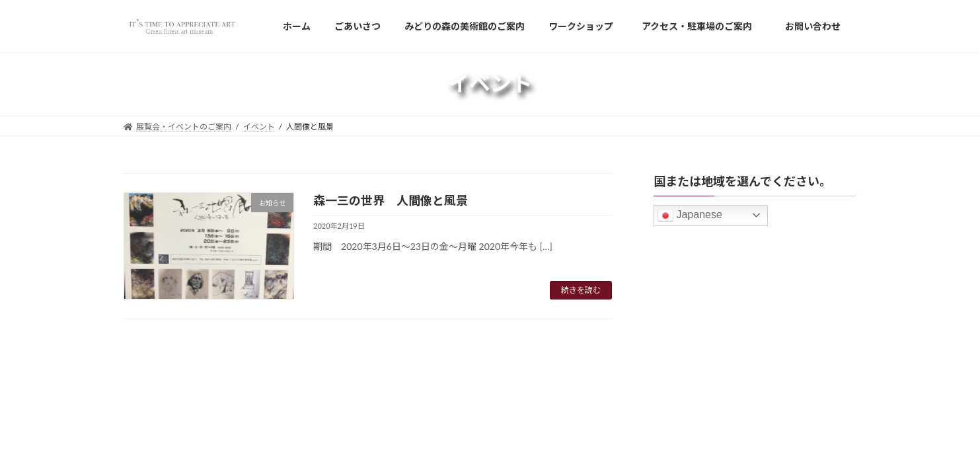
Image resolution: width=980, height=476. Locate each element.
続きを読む (581, 290)
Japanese (690, 216)
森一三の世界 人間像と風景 (391, 200)
